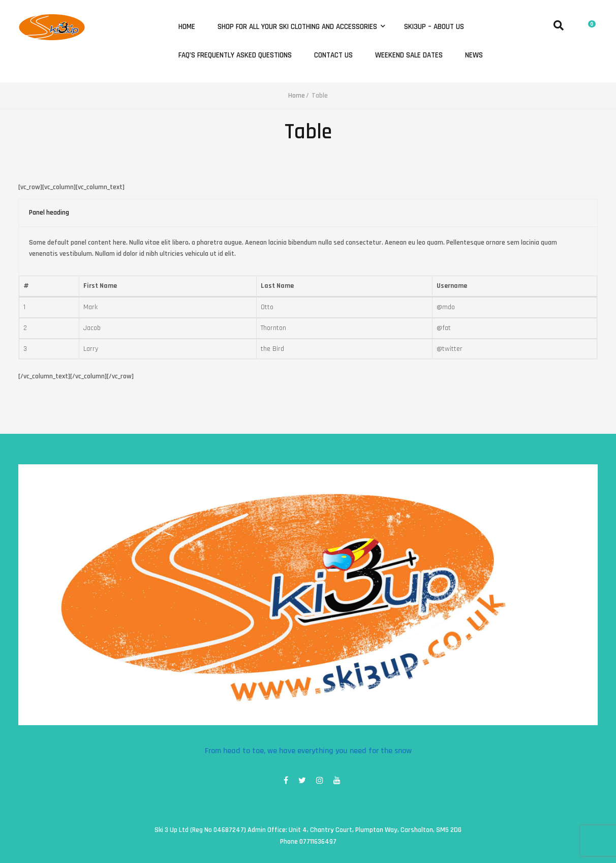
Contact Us (333, 55)
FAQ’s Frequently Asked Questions (235, 55)
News (474, 55)
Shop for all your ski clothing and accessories (298, 27)
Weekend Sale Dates (409, 55)
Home (187, 27)
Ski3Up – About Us (434, 27)
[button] (590, 23)
